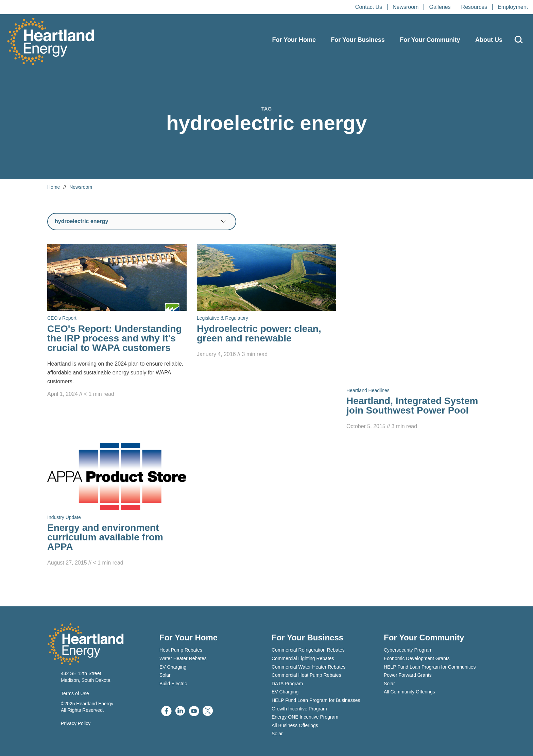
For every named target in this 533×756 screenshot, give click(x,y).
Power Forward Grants (408, 675)
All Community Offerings (409, 692)
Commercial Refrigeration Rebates (308, 650)
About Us (489, 40)
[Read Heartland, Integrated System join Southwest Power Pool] (416, 337)
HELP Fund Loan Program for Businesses (316, 700)
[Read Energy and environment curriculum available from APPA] (117, 505)
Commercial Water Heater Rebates (308, 667)
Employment (513, 7)
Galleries (440, 7)
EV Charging (173, 667)
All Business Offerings (295, 725)
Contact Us (369, 7)
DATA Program (287, 684)
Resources (474, 7)
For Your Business (358, 40)
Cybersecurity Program (408, 650)
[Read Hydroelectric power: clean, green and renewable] (266, 301)
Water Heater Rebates (183, 658)
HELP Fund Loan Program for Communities (430, 667)
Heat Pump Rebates (181, 650)
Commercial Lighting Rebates (303, 658)
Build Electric (173, 684)
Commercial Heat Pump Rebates (306, 675)
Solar (165, 675)
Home (54, 187)
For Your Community (430, 40)
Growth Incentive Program (299, 709)
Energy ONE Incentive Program (305, 717)
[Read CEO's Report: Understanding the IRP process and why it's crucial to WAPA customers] (117, 321)
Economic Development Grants (417, 658)
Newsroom (406, 7)
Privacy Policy (76, 723)
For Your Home (294, 40)
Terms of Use (75, 693)
